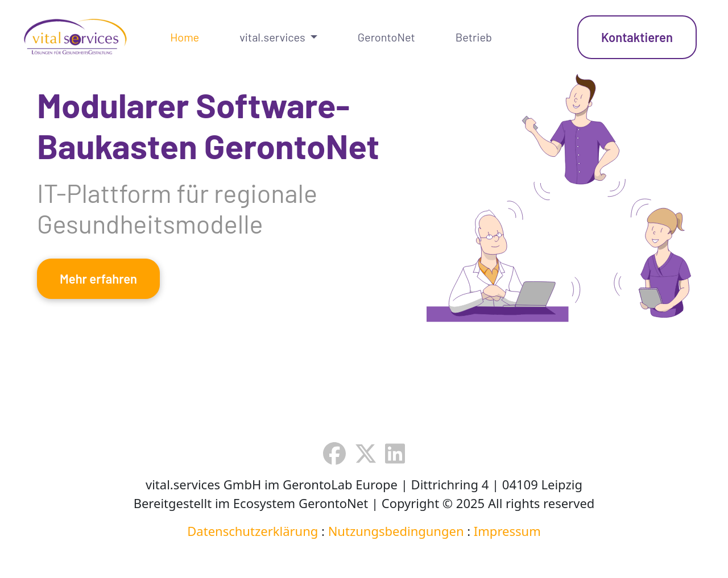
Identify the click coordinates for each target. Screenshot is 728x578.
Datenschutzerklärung (253, 531)
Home (185, 37)
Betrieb (474, 37)
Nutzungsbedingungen (396, 531)
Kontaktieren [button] (637, 37)
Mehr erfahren (98, 278)
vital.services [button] (273, 37)
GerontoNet (386, 37)
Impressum (507, 531)
